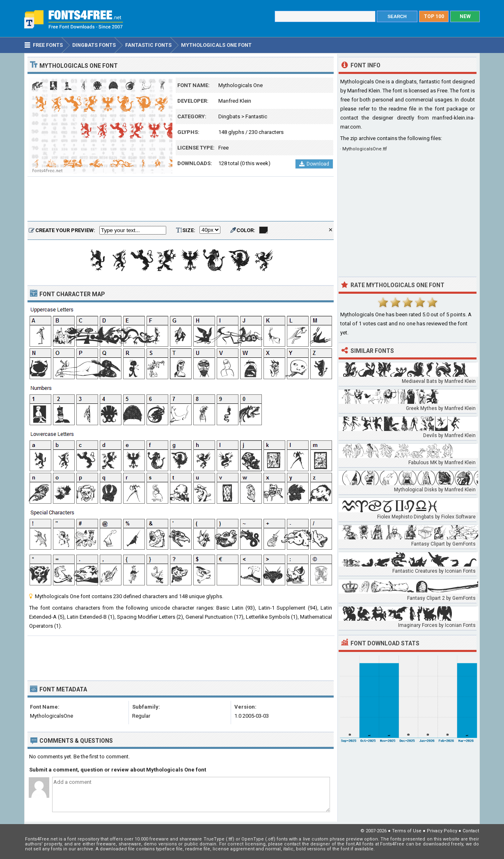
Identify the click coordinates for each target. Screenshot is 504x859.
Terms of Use (407, 831)
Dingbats (229, 116)
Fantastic (256, 116)
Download (314, 164)
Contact (471, 831)
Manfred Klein (235, 101)
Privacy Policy (442, 831)
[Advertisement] (181, 199)
